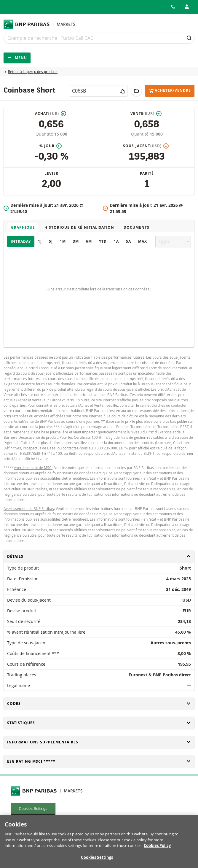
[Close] (189, 827)
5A (128, 241)
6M (89, 241)
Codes (99, 704)
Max (143, 241)
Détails (99, 556)
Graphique (23, 227)
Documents (136, 227)
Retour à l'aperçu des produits (33, 71)
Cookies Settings (33, 809)
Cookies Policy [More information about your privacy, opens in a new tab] (157, 848)
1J (40, 241)
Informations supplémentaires (99, 742)
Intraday (21, 241)
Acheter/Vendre (170, 91)
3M (76, 241)
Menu (17, 58)
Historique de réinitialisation (79, 227)
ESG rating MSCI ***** (99, 761)
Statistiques (99, 723)
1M (63, 241)
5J (51, 241)
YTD (103, 241)
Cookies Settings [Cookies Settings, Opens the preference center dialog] (97, 860)
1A (116, 241)
